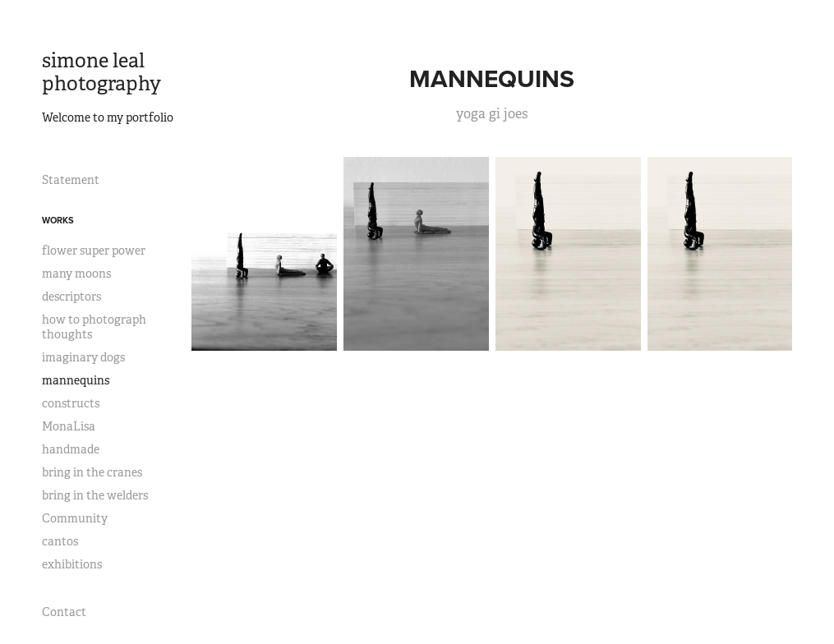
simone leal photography (101, 72)
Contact (64, 612)
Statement (71, 180)
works (58, 220)
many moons (76, 274)
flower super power (94, 251)
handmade (71, 449)
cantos (60, 541)
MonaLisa (69, 426)
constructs (71, 403)
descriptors (71, 297)
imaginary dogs (83, 357)
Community (75, 518)
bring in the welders (95, 495)
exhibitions (72, 564)
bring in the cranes (92, 472)
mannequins (76, 380)
